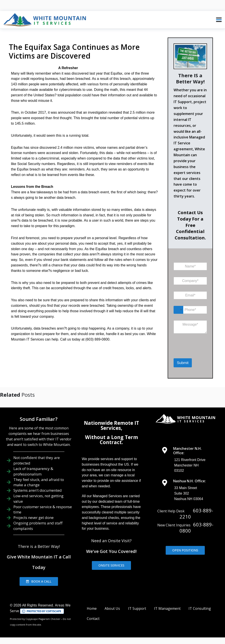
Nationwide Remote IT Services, (112, 425)
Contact (93, 619)
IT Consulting (200, 608)
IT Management (167, 608)
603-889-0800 (196, 527)
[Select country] (178, 310)
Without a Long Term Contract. (112, 440)
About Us (112, 608)
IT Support (137, 608)
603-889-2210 (196, 513)
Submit (183, 363)
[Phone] (190, 310)
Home (92, 608)
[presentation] (196, 352)
